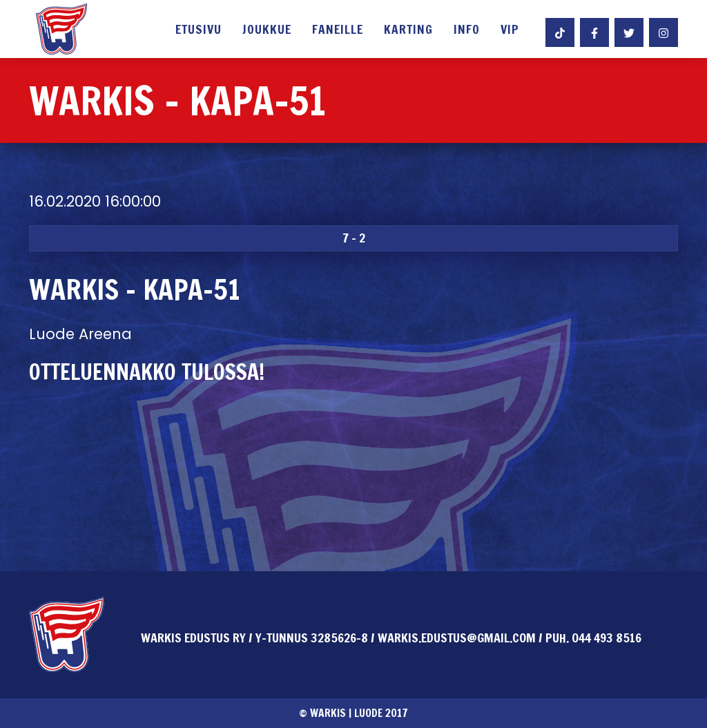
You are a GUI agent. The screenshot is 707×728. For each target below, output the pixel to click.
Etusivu (198, 30)
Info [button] (467, 30)
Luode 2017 (381, 713)
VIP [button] (510, 30)
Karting (408, 30)
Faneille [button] (338, 30)
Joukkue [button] (267, 30)
